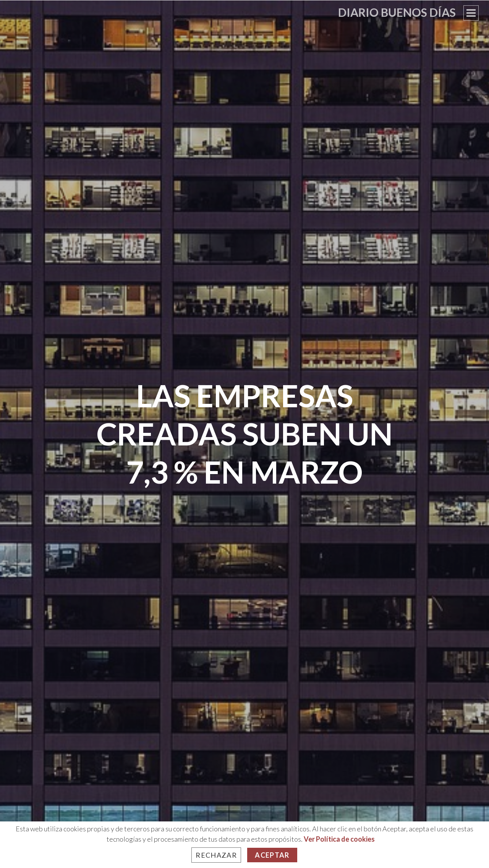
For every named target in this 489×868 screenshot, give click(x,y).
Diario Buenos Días (397, 12)
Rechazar (216, 855)
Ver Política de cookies (339, 839)
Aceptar (272, 855)
